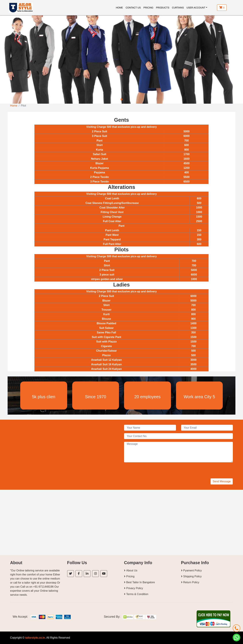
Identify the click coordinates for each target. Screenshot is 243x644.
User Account (196, 8)
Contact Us (133, 8)
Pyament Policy (193, 570)
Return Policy (191, 582)
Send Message (222, 481)
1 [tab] (122, 99)
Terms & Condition (137, 594)
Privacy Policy (135, 588)
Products (163, 8)
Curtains (178, 8)
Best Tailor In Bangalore (141, 582)
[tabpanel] (122, 52)
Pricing (148, 8)
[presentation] (150, 472)
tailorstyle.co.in (35, 638)
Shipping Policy (192, 576)
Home (119, 8)
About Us (132, 570)
